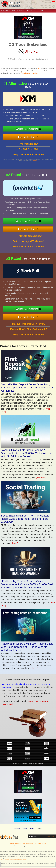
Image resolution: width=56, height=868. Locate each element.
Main (14, 11)
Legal (35, 843)
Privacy (24, 843)
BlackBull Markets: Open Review (29, 333)
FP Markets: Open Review (29, 245)
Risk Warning (30, 843)
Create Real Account (36, 130)
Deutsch (17, 828)
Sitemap (44, 843)
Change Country (50, 837)
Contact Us (18, 843)
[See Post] (41, 477)
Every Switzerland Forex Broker (29, 164)
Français (25, 828)
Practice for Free (36, 135)
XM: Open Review (29, 153)
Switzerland (5, 11)
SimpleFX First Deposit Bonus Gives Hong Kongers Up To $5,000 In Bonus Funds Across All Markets (28, 388)
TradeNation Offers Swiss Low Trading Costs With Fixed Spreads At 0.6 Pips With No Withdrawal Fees (27, 647)
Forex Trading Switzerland (30, 73)
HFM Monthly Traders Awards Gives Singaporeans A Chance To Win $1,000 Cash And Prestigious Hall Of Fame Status (27, 584)
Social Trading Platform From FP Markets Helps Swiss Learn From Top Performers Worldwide (25, 519)
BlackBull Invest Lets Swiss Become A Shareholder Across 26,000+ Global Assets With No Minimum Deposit (26, 453)
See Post (9, 865)
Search (39, 843)
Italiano (32, 828)
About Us (12, 843)
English (21, 11)
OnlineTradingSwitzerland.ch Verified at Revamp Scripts (13, 860)
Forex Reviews (30, 11)
